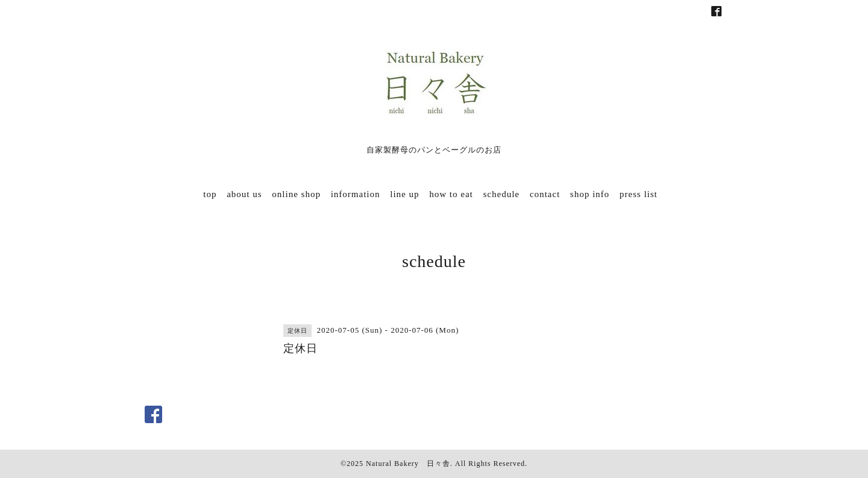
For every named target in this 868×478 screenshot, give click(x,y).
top (210, 194)
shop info (590, 194)
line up (404, 194)
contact (545, 194)
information (356, 194)
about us (244, 194)
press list (639, 194)
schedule (502, 194)
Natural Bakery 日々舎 (408, 464)
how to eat (451, 194)
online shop (296, 194)
